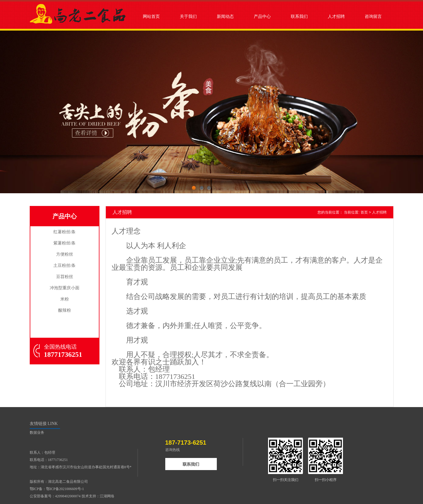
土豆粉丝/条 (65, 265)
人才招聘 (336, 16)
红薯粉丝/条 (65, 232)
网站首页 (151, 16)
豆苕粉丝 (65, 277)
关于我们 (188, 16)
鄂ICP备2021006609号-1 (65, 489)
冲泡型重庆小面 (65, 288)
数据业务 (37, 433)
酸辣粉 (65, 310)
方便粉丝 (65, 254)
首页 (364, 212)
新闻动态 (225, 16)
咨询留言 (373, 16)
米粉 (65, 299)
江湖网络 (107, 496)
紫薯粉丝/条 (65, 243)
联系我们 (299, 16)
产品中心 (262, 16)
